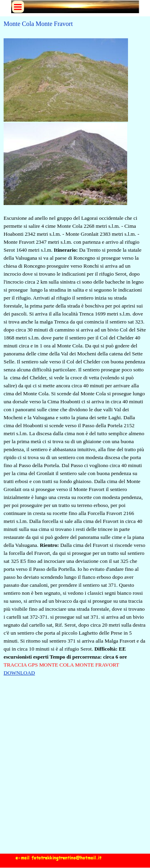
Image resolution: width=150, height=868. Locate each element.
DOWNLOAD (19, 673)
